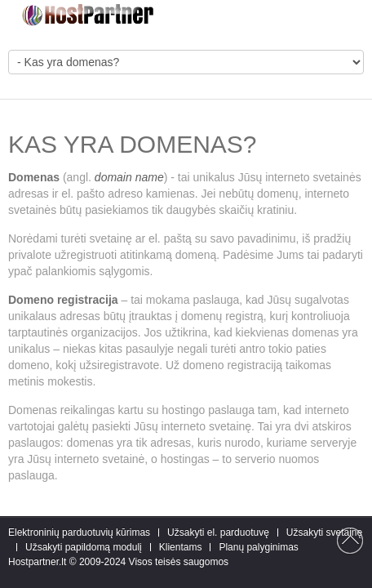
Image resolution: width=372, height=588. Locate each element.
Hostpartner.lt (37, 562)
